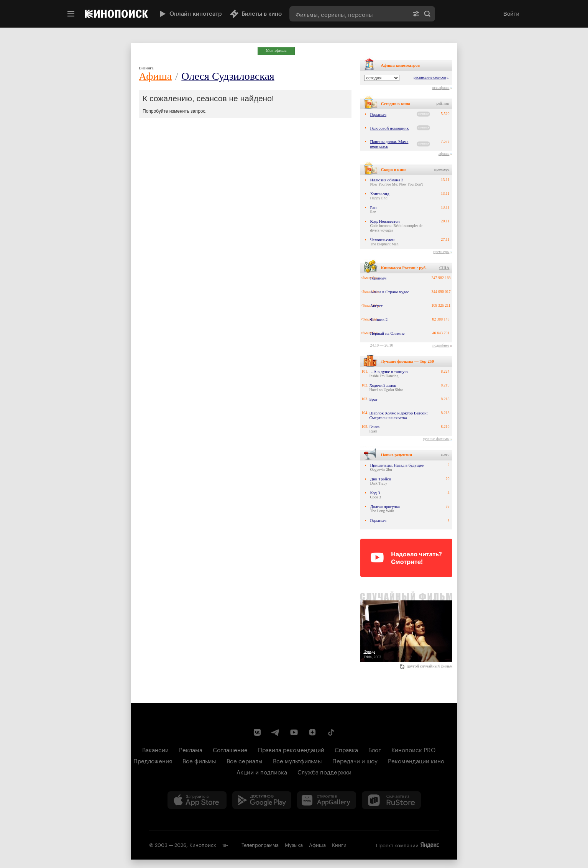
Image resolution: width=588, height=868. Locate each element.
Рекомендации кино (416, 760)
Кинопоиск (203, 844)
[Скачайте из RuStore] (391, 800)
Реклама (191, 749)
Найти (427, 14)
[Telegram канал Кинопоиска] (276, 732)
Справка (346, 749)
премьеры (442, 252)
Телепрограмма (260, 844)
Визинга (146, 68)
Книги (339, 844)
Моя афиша (276, 50)
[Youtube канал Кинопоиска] (294, 732)
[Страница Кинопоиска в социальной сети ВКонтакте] (257, 732)
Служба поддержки (324, 771)
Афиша (155, 76)
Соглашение (230, 749)
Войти (511, 14)
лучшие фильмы (436, 439)
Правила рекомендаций (291, 749)
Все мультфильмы (297, 760)
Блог (375, 749)
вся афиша (441, 88)
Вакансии (155, 749)
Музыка (294, 844)
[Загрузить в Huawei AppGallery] (327, 800)
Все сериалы (245, 760)
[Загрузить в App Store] (197, 800)
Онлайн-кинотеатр (190, 14)
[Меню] (71, 14)
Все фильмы (199, 760)
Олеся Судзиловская (228, 76)
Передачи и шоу (355, 760)
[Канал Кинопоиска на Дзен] (312, 732)
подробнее (441, 345)
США (444, 268)
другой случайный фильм (426, 666)
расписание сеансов (430, 77)
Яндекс (430, 845)
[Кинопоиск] (117, 14)
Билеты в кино (256, 14)
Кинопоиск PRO (413, 749)
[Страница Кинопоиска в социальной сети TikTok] (331, 732)
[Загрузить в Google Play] (262, 800)
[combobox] (349, 14)
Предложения (153, 760)
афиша (444, 154)
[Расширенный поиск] (416, 14)
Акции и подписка (262, 771)
